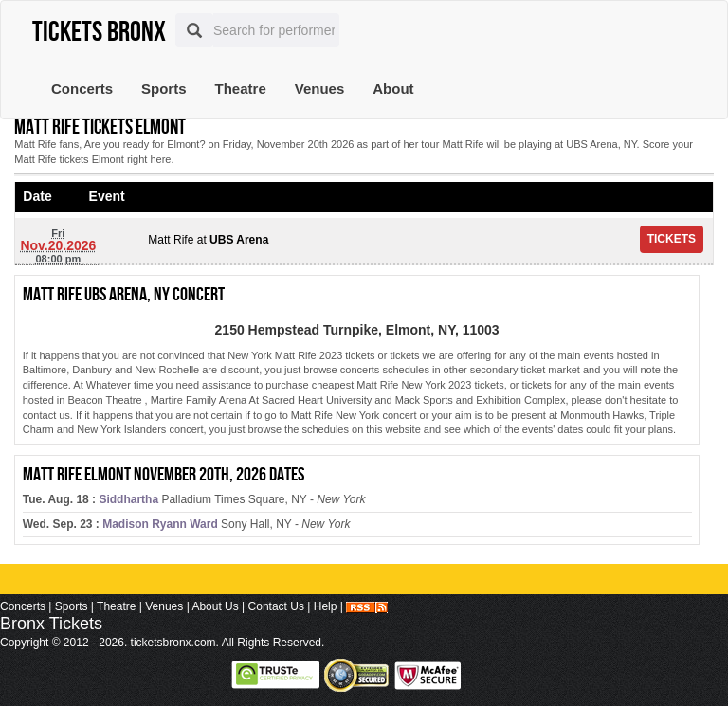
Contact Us (276, 606)
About (393, 89)
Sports (164, 89)
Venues (320, 89)
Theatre (241, 89)
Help (326, 606)
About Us (215, 606)
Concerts (82, 89)
